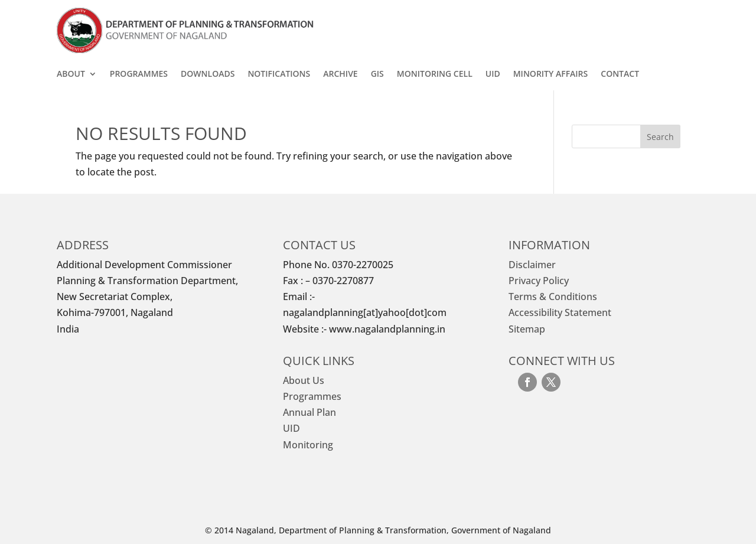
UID (493, 74)
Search (660, 137)
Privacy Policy (539, 281)
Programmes (139, 74)
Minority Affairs (551, 74)
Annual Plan (309, 412)
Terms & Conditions (553, 297)
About (71, 74)
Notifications (279, 74)
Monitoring (308, 445)
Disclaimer (532, 265)
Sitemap (527, 329)
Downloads (208, 74)
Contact (620, 74)
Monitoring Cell (435, 74)
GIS (377, 74)
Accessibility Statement (560, 312)
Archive (340, 74)
